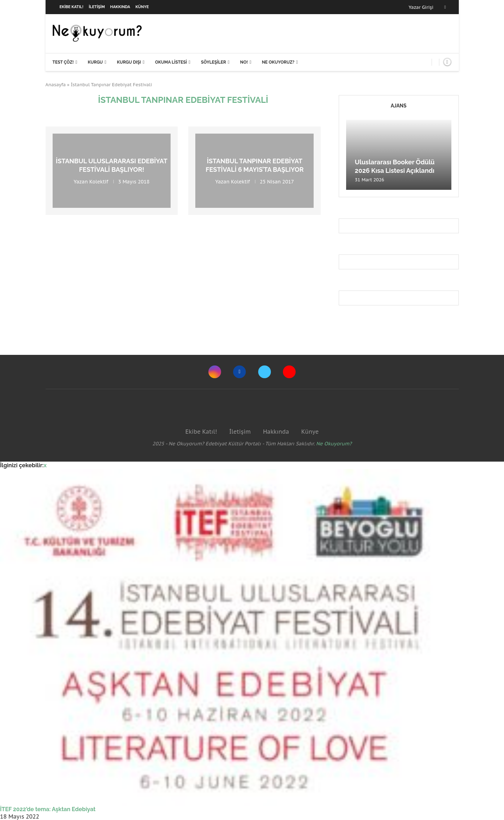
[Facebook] (445, 7)
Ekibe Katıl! (72, 7)
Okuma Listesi (171, 62)
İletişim (97, 7)
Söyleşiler (214, 62)
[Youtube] (289, 372)
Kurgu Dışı (129, 62)
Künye (142, 7)
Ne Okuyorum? (334, 444)
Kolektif (99, 181)
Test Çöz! (63, 62)
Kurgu (95, 62)
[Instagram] (215, 372)
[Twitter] (265, 372)
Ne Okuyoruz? (278, 62)
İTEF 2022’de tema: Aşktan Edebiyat (48, 809)
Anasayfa (56, 85)
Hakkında (120, 7)
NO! (244, 62)
